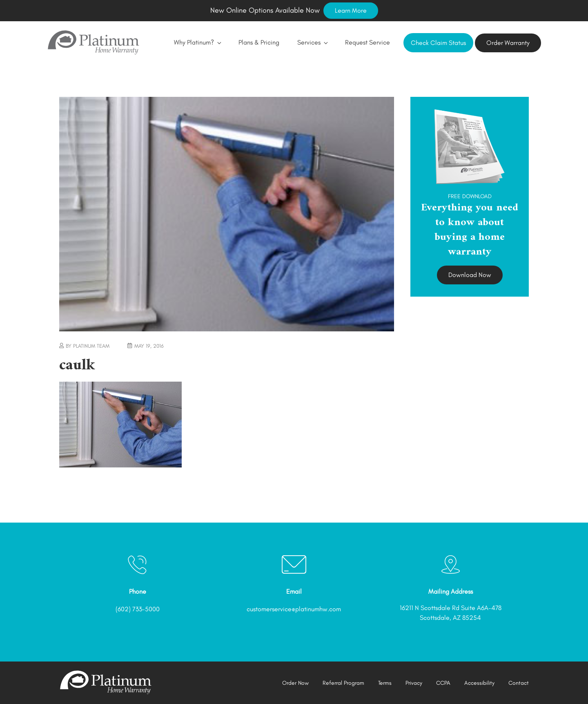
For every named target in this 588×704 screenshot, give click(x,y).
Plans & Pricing (259, 42)
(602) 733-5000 (138, 609)
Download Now (470, 275)
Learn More (351, 10)
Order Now (295, 683)
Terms (385, 683)
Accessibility (479, 683)
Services (312, 42)
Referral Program (343, 683)
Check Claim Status (438, 43)
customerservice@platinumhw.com (294, 609)
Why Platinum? (197, 42)
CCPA (443, 683)
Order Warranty (508, 43)
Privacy (414, 683)
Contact (519, 683)
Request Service (367, 42)
